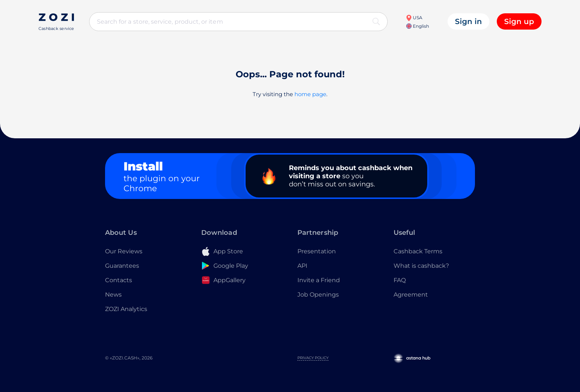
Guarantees (122, 266)
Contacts (119, 280)
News (113, 295)
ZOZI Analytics (126, 309)
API (302, 266)
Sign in (468, 21)
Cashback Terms (418, 251)
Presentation (317, 251)
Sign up (519, 21)
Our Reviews (124, 251)
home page (310, 94)
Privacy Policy (313, 358)
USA (414, 18)
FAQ (400, 280)
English (418, 26)
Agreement (411, 295)
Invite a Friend (319, 280)
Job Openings (318, 295)
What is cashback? (421, 266)
